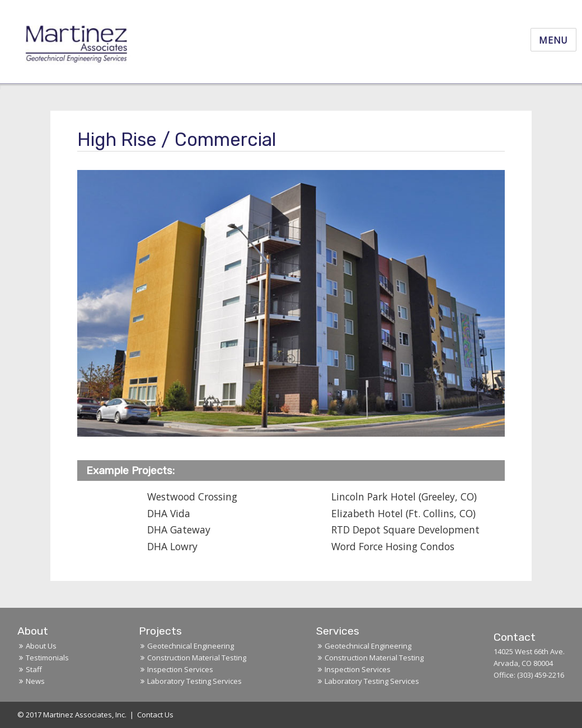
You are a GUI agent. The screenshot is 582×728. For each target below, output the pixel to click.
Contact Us (155, 715)
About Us (41, 646)
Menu (553, 40)
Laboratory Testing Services (194, 681)
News (35, 681)
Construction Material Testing (197, 658)
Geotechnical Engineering (191, 646)
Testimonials (47, 658)
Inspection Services (180, 669)
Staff (34, 669)
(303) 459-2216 (541, 675)
